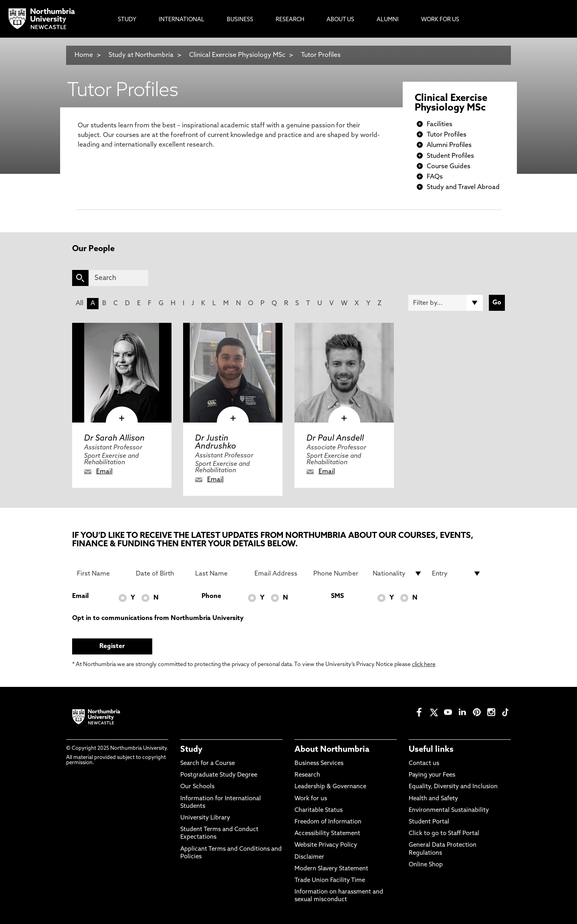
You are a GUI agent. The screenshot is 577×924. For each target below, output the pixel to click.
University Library (205, 818)
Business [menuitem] (240, 20)
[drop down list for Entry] (457, 574)
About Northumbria (332, 750)
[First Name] (102, 574)
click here (424, 665)
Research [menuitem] (290, 20)
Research (307, 775)
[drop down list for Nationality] (397, 574)
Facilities (440, 125)
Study (191, 750)
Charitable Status (319, 810)
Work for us (311, 799)
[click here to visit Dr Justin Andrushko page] (233, 372)
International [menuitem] (182, 20)
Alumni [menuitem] (388, 20)
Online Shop (426, 865)
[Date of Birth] (161, 574)
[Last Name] (220, 574)
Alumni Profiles (449, 145)
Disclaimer (309, 857)
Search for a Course (208, 764)
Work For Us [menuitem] (440, 20)
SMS (337, 596)
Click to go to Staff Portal (444, 834)
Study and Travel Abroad (463, 187)
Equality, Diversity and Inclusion (453, 787)
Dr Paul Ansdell (335, 439)
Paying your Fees (432, 775)
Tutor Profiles (321, 55)
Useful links (431, 750)
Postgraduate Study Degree (219, 775)
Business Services (319, 764)
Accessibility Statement (327, 834)
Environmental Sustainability (449, 810)
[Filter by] (446, 303)
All (80, 304)
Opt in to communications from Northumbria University (158, 618)
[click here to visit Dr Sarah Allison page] (122, 372)
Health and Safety (433, 799)
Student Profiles (450, 156)
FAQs (435, 177)
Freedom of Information (328, 822)
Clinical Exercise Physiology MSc (237, 55)
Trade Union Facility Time (330, 881)
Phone (211, 596)
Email (104, 472)
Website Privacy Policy (326, 845)
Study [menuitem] (127, 20)
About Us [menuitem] (340, 20)
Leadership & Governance (330, 787)
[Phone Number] (338, 574)
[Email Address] (279, 574)
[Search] (118, 278)
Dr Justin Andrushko (216, 443)
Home (84, 55)
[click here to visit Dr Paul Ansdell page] (344, 372)
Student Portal (429, 822)
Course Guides (449, 167)
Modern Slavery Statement (331, 869)
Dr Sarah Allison (114, 439)
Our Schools (197, 787)
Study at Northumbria (141, 55)
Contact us (424, 764)
